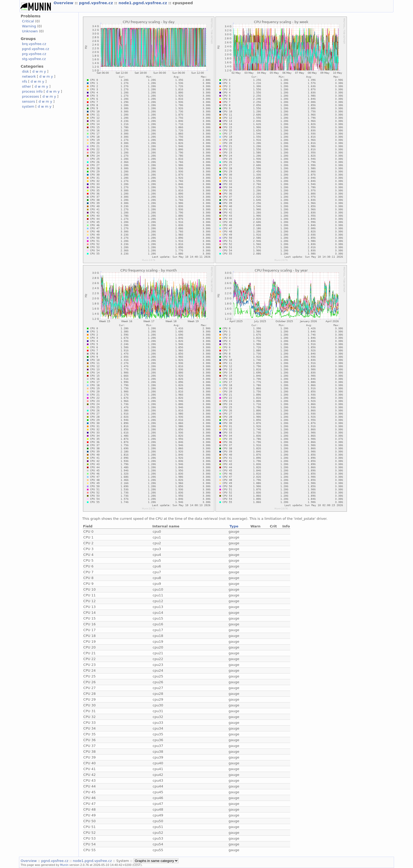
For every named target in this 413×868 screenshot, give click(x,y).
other (26, 86)
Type (234, 526)
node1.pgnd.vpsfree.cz (143, 3)
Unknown (30, 31)
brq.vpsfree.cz (34, 44)
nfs (24, 81)
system (28, 106)
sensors (28, 101)
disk (25, 71)
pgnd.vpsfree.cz (97, 3)
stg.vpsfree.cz (34, 59)
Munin (64, 865)
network (29, 76)
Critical (28, 21)
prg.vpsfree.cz (34, 54)
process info (32, 91)
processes (30, 96)
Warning (29, 26)
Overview (64, 3)
